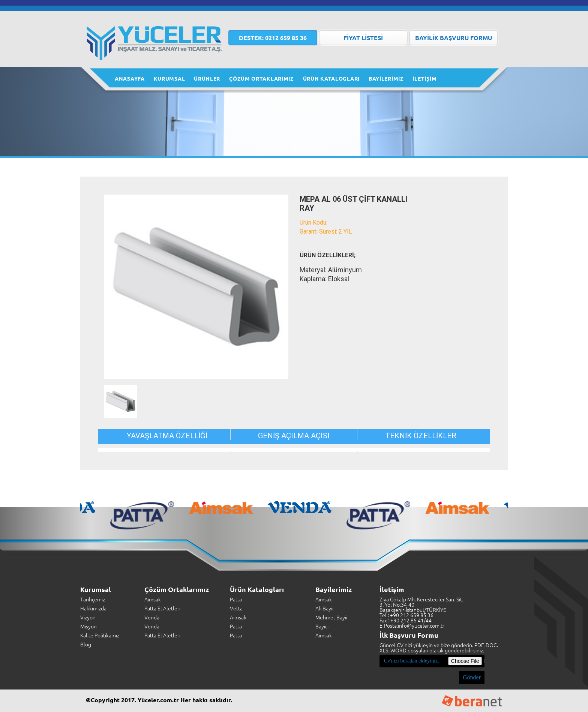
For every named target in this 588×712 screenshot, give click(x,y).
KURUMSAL (169, 78)
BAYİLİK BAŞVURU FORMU (454, 38)
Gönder (472, 677)
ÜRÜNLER (207, 78)
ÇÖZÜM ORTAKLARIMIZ (262, 78)
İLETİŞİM (425, 78)
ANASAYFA (130, 78)
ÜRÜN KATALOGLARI (331, 78)
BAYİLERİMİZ (386, 78)
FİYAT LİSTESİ (363, 38)
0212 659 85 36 (273, 38)
